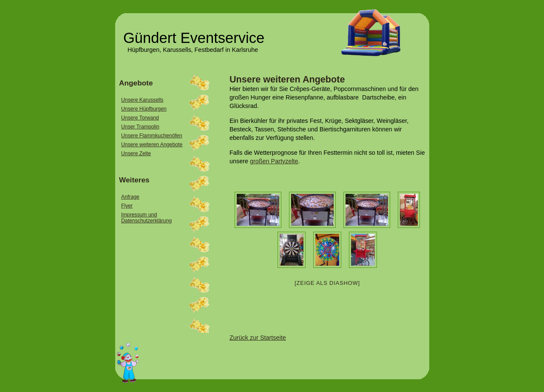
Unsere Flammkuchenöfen (152, 136)
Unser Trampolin (140, 127)
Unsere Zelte (136, 153)
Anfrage (130, 197)
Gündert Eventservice (194, 38)
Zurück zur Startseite (258, 338)
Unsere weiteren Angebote (287, 79)
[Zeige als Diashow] (327, 283)
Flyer (127, 206)
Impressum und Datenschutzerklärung (146, 218)
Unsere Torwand (140, 118)
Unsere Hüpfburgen (144, 109)
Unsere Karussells (142, 100)
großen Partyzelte (274, 161)
